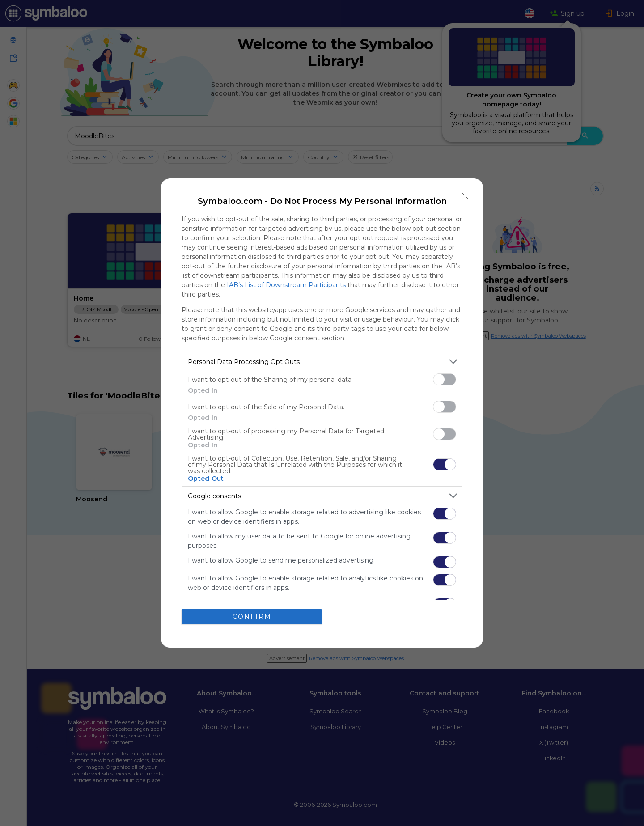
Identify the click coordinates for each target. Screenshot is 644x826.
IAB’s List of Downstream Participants (286, 285)
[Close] (466, 196)
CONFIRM (252, 617)
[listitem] (322, 362)
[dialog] (322, 413)
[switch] (445, 379)
